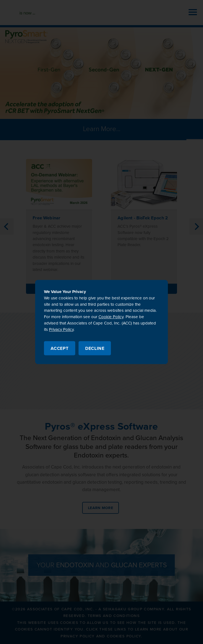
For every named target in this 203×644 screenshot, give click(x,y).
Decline (95, 349)
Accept (60, 349)
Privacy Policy (61, 329)
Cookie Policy (111, 317)
